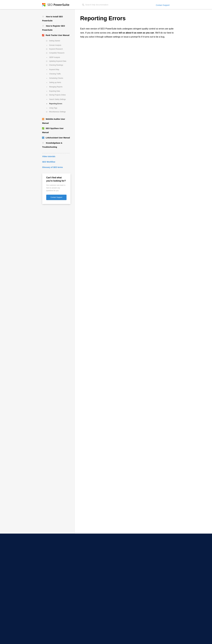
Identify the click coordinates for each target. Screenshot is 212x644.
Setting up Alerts (55, 82)
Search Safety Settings (57, 99)
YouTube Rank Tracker (49, 555)
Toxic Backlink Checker (85, 588)
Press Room (152, 559)
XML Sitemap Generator (86, 555)
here (92, 51)
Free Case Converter (120, 616)
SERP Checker (46, 551)
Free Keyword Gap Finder (122, 613)
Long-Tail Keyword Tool (49, 599)
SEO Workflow (49, 162)
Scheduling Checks (56, 78)
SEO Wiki (115, 602)
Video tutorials (49, 156)
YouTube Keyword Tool (49, 614)
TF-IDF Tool (80, 567)
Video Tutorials (117, 551)
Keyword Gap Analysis (49, 610)
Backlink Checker (83, 584)
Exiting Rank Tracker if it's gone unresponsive (104, 209)
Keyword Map (54, 70)
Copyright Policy (143, 640)
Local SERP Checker (48, 548)
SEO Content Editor (83, 551)
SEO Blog (115, 591)
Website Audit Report (84, 610)
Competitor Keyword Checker (52, 595)
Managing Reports (56, 87)
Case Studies (117, 599)
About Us (151, 548)
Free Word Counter (119, 620)
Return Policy (157, 640)
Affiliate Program (154, 551)
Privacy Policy (129, 640)
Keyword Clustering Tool (50, 602)
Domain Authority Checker (122, 573)
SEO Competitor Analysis (122, 577)
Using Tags (53, 108)
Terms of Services (171, 640)
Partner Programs (154, 555)
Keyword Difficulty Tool (49, 606)
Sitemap (183, 640)
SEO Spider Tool (82, 548)
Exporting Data (55, 91)
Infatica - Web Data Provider (123, 628)
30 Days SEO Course (120, 555)
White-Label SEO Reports (86, 606)
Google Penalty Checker (121, 569)
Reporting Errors (56, 104)
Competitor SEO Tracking (50, 559)
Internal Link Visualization (86, 570)
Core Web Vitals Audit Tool (86, 563)
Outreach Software (48, 581)
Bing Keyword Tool (48, 618)
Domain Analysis (55, 45)
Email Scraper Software (50, 577)
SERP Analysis (55, 57)
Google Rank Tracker (48, 563)
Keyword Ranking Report (86, 602)
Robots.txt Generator (84, 559)
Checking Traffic (55, 74)
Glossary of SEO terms (53, 167)
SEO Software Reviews (121, 595)
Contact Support (163, 5)
